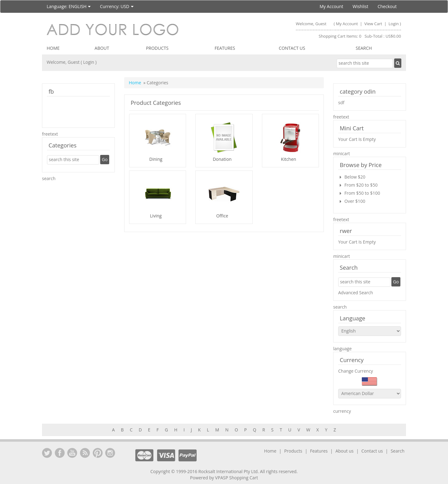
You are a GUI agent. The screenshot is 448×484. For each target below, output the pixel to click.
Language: (69, 6)
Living (156, 216)
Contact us (292, 48)
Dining (156, 159)
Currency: (117, 6)
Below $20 (355, 177)
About (102, 48)
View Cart (374, 24)
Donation (222, 159)
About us (344, 451)
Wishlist (360, 6)
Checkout (387, 6)
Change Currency (356, 371)
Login (394, 24)
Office (222, 216)
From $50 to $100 (362, 193)
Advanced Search (356, 293)
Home (53, 48)
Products (157, 48)
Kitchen (289, 159)
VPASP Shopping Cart (236, 478)
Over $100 (355, 201)
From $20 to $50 (361, 185)
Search (364, 48)
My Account (331, 6)
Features (225, 48)
